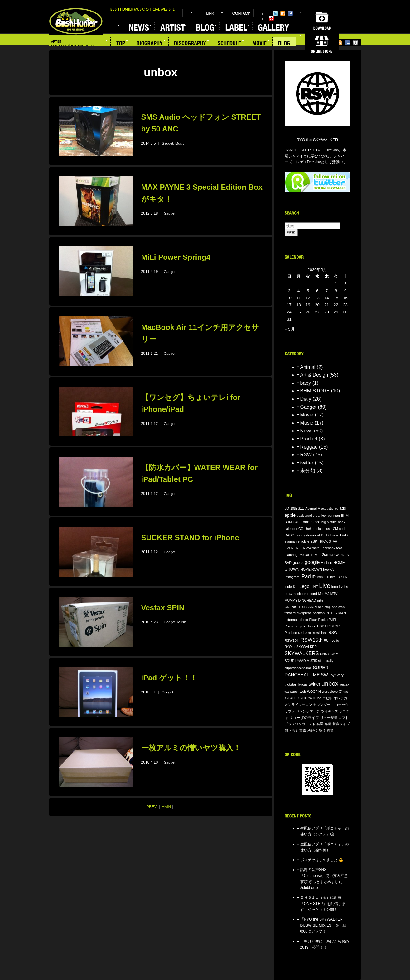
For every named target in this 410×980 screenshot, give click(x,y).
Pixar (313, 620)
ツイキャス (330, 711)
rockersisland (318, 633)
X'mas (343, 692)
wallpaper (292, 692)
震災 (330, 730)
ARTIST (172, 27)
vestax (344, 684)
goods (298, 563)
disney (300, 535)
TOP (121, 44)
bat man (334, 516)
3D (287, 508)
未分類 (308, 471)
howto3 (329, 569)
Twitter (275, 13)
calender (291, 529)
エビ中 (328, 698)
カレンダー (322, 705)
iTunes (331, 577)
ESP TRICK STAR (324, 541)
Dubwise (333, 535)
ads (342, 508)
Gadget (168, 143)
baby (306, 383)
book (342, 522)
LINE (314, 587)
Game (328, 555)
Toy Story (336, 675)
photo (304, 620)
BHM (345, 516)
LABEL (236, 27)
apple (290, 515)
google (312, 562)
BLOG (205, 27)
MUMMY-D (293, 600)
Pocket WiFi (327, 620)
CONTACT (240, 13)
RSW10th (292, 640)
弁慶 (328, 724)
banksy (321, 516)
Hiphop (327, 562)
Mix (321, 594)
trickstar (290, 684)
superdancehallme (298, 668)
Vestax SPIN (163, 608)
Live (325, 586)
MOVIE (260, 44)
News (306, 431)
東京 (303, 730)
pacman (319, 613)
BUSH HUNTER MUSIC (76, 21)
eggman (291, 541)
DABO (290, 535)
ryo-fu (335, 640)
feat (339, 548)
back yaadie (306, 516)
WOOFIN (314, 692)
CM (335, 529)
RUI (326, 640)
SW (324, 675)
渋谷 (322, 730)
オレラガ (340, 698)
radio (302, 633)
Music (180, 143)
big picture (329, 522)
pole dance (308, 626)
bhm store (311, 522)
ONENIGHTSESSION (301, 607)
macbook (299, 594)
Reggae (309, 447)
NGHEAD (309, 600)
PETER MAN (336, 613)
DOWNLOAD (322, 21)
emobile (304, 541)
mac (288, 594)
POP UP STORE (329, 626)
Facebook (290, 13)
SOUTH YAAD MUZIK (301, 661)
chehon (310, 529)
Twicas (302, 684)
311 (301, 508)
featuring (291, 555)
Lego (304, 586)
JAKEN (342, 577)
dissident (313, 535)
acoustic (327, 508)
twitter (307, 463)
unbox (330, 683)
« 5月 (290, 329)
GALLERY (273, 27)
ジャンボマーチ (308, 711)
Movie (307, 415)
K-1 (296, 587)
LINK (210, 13)
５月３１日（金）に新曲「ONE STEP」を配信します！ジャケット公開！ (323, 904)
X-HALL (290, 698)
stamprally (326, 661)
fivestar (304, 555)
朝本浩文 (292, 730)
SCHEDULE (229, 44)
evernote (313, 548)
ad (336, 508)
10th (294, 508)
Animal (308, 367)
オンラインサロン (298, 705)
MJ (327, 594)
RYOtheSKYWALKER (301, 647)
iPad (306, 576)
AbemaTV (313, 508)
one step (324, 607)
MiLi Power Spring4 (176, 257)
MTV (334, 594)
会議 (320, 724)
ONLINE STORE (322, 44)
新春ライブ (341, 724)
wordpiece (330, 692)
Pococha (292, 626)
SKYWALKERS (302, 653)
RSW (306, 455)
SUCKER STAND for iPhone (190, 538)
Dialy (306, 399)
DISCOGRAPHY (190, 44)
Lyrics (343, 587)
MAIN (166, 807)
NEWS (139, 27)
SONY (333, 654)
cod (342, 529)
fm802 (316, 555)
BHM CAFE (293, 522)
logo (335, 587)
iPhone (318, 577)
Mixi (283, 13)
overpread (304, 613)
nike (320, 600)
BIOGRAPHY (150, 44)
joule (288, 587)
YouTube (271, 18)
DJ (323, 535)
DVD (344, 535)
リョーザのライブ (304, 718)
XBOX (302, 698)
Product (309, 439)
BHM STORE (315, 391)
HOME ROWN (311, 569)
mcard (312, 594)
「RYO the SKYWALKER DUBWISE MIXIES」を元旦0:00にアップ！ (323, 925)
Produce (291, 633)
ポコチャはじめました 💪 (322, 860)
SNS (323, 654)
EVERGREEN (295, 548)
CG (301, 529)
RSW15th (312, 640)
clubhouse (324, 529)
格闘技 (313, 730)
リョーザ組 (329, 718)
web (303, 692)
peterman (292, 620)
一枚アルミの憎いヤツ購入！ (191, 748)
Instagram (292, 577)
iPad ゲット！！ (169, 678)
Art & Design (314, 375)
